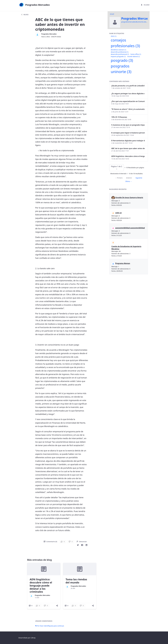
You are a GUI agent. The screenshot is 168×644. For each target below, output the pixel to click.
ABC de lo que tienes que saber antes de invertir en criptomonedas (128, 148)
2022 (114, 36)
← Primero (119, 178)
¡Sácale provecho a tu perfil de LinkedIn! (128, 86)
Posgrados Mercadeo (49, 34)
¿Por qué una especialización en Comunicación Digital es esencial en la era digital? (128, 101)
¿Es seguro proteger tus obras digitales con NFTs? (128, 94)
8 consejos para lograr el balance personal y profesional (128, 133)
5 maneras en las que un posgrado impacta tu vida (128, 125)
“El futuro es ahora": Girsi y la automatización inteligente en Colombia (128, 109)
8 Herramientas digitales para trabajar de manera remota (128, 141)
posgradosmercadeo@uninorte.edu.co (135, 22)
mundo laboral (134, 56)
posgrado (122, 60)
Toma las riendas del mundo (76, 581)
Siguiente (139, 178)
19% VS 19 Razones (119, 117)
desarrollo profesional (120, 52)
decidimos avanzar (118, 50)
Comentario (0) (50, 542)
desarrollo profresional (120, 54)
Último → (129, 181)
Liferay (33, 638)
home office (136, 54)
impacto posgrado (118, 56)
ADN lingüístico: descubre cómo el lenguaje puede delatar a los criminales (41, 585)
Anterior (129, 178)
